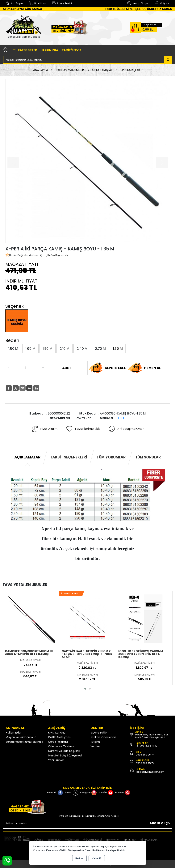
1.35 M (118, 349)
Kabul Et (97, 858)
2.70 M (100, 349)
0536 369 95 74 (145, 755)
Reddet (79, 858)
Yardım (95, 746)
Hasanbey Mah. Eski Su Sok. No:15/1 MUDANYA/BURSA (152, 736)
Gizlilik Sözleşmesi (60, 737)
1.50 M (13, 349)
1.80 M (48, 349)
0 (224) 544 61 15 (147, 746)
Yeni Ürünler (56, 760)
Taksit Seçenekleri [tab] (69, 457)
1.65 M (30, 349)
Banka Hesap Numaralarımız (24, 742)
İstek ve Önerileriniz (103, 737)
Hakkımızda (49, 50)
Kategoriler (25, 50)
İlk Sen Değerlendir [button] (56, 255)
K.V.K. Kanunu (57, 733)
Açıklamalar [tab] (27, 457)
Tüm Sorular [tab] (148, 457)
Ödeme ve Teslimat (61, 746)
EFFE (121, 418)
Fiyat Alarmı (45, 429)
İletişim (95, 742)
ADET (67, 368)
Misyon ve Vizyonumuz (21, 737)
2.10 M (65, 349)
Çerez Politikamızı (95, 850)
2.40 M (82, 349)
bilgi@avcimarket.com (150, 772)
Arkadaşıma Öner (126, 429)
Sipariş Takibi (99, 733)
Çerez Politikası (58, 742)
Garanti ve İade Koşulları (64, 751)
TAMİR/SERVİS (71, 50)
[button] (85, 689)
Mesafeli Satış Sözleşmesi (65, 755)
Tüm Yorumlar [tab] (111, 457)
